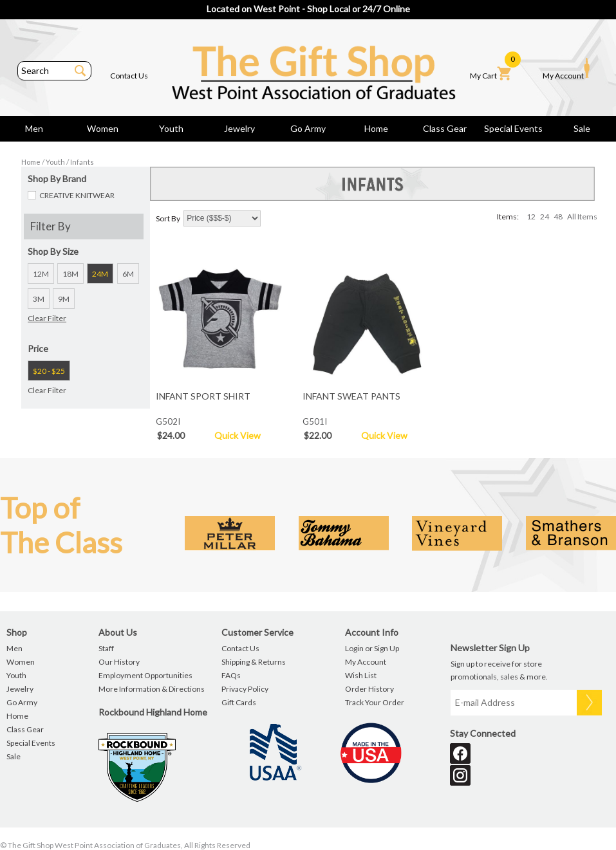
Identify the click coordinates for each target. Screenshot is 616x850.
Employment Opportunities (145, 675)
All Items (582, 217)
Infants (82, 162)
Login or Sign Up (372, 648)
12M (41, 274)
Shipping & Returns (254, 662)
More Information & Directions (152, 689)
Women (103, 128)
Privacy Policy (245, 689)
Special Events (513, 128)
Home (376, 128)
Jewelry (239, 128)
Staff (106, 648)
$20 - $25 (49, 371)
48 (558, 217)
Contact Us (129, 76)
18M (70, 274)
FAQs (231, 675)
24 (545, 217)
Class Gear (445, 128)
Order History (369, 689)
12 (531, 217)
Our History (119, 662)
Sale (582, 128)
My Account (566, 69)
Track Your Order (375, 702)
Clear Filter (47, 318)
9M (64, 299)
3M (39, 299)
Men (34, 128)
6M (128, 274)
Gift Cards (239, 702)
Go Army (308, 128)
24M (100, 274)
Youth (171, 128)
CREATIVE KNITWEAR (77, 195)
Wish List (361, 675)
